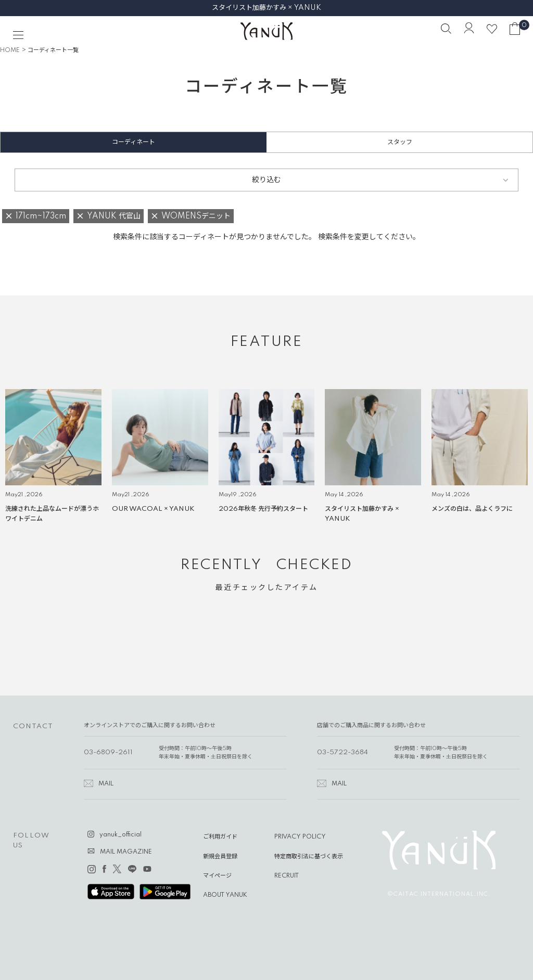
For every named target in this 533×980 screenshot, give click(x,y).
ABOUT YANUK (225, 895)
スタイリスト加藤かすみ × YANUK (266, 8)
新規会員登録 (220, 857)
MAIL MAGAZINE (126, 852)
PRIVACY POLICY (300, 837)
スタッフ (400, 142)
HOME (10, 50)
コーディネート (134, 142)
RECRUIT (287, 876)
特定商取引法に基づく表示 (309, 857)
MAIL (106, 784)
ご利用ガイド (220, 837)
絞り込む (266, 180)
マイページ (217, 876)
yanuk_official (120, 835)
